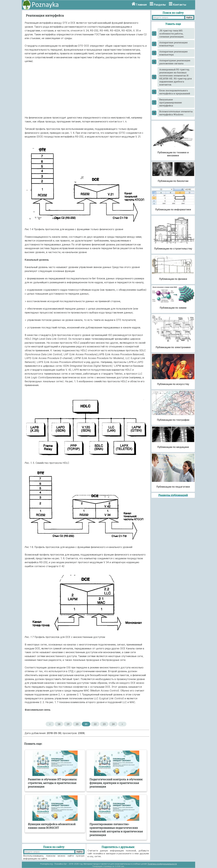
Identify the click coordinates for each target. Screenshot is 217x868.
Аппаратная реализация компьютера (173, 44)
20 (77, 724)
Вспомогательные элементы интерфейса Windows (176, 113)
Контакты (180, 5)
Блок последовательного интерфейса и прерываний (175, 92)
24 (113, 724)
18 (59, 724)
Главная (141, 5)
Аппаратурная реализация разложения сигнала (175, 62)
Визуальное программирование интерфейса (171, 102)
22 (95, 724)
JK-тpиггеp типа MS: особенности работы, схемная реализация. (172, 34)
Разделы (160, 5)
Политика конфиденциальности (162, 864)
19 (68, 724)
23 (104, 724)
